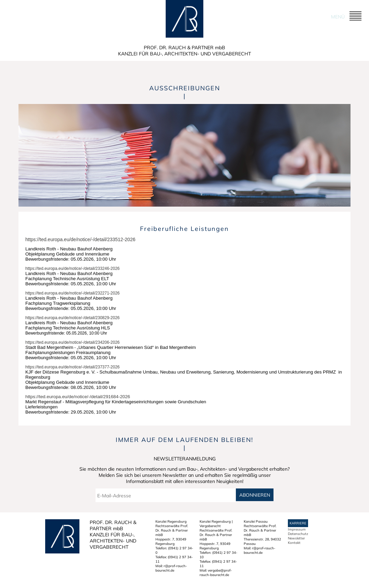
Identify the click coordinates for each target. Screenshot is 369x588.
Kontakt (294, 543)
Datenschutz (298, 534)
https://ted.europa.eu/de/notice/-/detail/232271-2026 (73, 293)
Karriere (298, 523)
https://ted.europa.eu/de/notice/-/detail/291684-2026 (78, 397)
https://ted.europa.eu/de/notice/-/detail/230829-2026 (73, 318)
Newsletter (296, 538)
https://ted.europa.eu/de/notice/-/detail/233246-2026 (73, 269)
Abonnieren (255, 495)
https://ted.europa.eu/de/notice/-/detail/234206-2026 (73, 342)
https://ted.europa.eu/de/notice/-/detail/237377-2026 (73, 367)
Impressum (297, 529)
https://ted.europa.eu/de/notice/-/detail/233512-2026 (80, 239)
